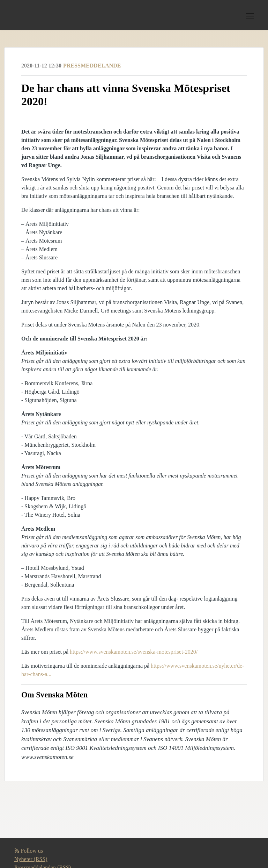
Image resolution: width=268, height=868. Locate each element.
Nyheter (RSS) (31, 859)
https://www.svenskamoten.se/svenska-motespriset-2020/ (134, 652)
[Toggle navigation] (250, 16)
